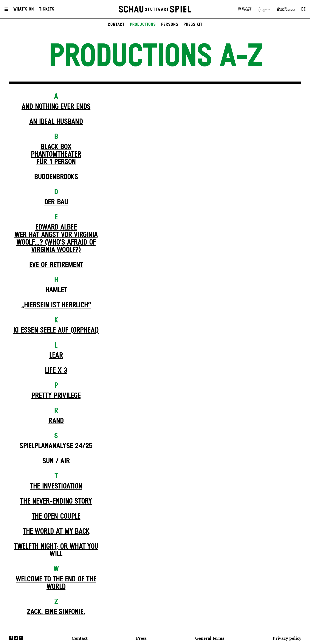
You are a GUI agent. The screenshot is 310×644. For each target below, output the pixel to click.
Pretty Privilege (56, 396)
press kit (193, 25)
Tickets (47, 9)
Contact (80, 638)
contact (116, 25)
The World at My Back (56, 532)
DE (303, 9)
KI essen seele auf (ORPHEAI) (56, 330)
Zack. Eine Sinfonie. (56, 612)
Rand (56, 421)
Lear (56, 356)
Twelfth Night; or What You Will (56, 550)
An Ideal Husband (56, 122)
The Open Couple (56, 516)
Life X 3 (56, 371)
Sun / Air (56, 461)
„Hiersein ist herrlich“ (56, 305)
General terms (210, 638)
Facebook (11, 638)
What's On (24, 9)
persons (170, 25)
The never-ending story (56, 501)
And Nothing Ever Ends (56, 107)
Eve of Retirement (56, 265)
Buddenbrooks (56, 177)
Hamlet (56, 290)
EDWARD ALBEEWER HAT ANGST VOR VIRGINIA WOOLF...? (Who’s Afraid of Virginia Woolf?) (56, 239)
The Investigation (56, 486)
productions (143, 25)
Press (141, 638)
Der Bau (56, 202)
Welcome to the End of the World (56, 583)
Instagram (16, 638)
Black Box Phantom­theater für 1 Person (56, 154)
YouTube (21, 638)
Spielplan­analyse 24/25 (56, 446)
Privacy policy (287, 638)
